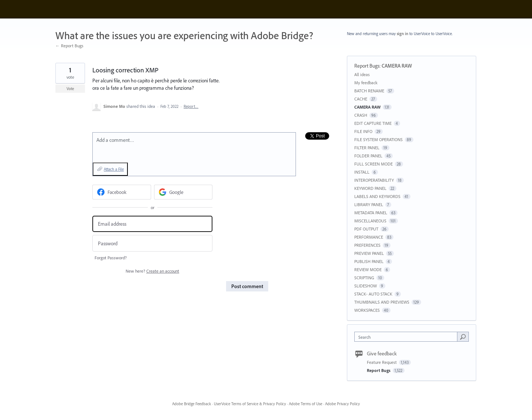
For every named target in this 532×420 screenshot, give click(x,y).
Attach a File (114, 169)
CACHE (361, 99)
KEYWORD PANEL (370, 188)
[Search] (463, 337)
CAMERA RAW (397, 66)
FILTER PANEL (367, 148)
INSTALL (362, 172)
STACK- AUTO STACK (373, 294)
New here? (152, 271)
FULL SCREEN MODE (374, 164)
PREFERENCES (367, 245)
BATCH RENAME (369, 91)
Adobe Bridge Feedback (192, 404)
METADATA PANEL (371, 213)
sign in (403, 34)
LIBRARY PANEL (369, 204)
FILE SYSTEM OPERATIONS (378, 139)
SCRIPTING (364, 278)
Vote (70, 89)
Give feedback (382, 354)
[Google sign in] (183, 192)
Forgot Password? (111, 258)
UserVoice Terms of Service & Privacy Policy (250, 404)
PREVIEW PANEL (369, 253)
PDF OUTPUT (366, 229)
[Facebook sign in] (122, 192)
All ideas (362, 74)
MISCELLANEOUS (370, 221)
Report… (191, 106)
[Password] (152, 243)
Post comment (247, 286)
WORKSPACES (367, 310)
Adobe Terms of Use (306, 404)
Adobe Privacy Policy (342, 404)
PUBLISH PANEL (369, 261)
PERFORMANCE (369, 237)
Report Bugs (367, 66)
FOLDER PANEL (368, 156)
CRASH (361, 115)
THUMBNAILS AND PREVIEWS (382, 302)
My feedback (366, 83)
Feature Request (382, 362)
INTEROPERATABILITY (374, 180)
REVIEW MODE (368, 269)
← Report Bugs (69, 46)
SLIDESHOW (366, 286)
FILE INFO (363, 131)
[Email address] (152, 224)
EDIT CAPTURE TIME (373, 123)
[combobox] (408, 337)
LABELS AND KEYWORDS (377, 196)
